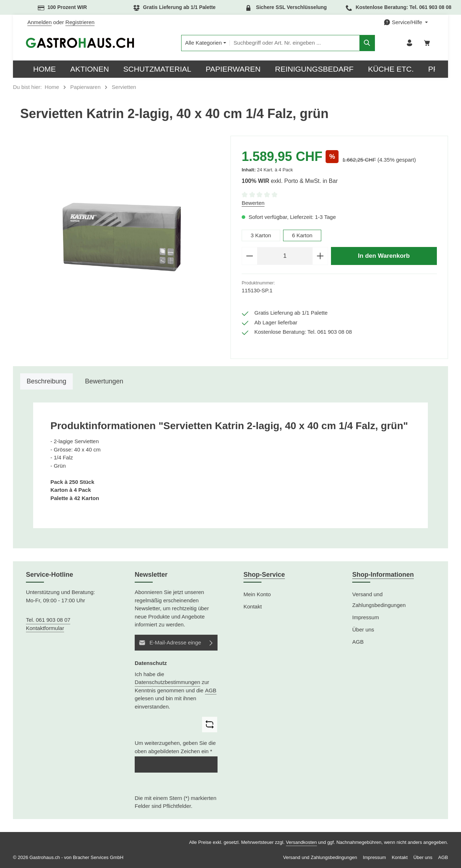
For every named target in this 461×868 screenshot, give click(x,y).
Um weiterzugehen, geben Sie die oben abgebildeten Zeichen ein (175, 747)
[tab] (46, 381)
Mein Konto (257, 594)
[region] (122, 237)
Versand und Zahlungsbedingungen (379, 600)
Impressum (366, 617)
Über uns (363, 629)
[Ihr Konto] (410, 43)
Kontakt (253, 606)
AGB (211, 690)
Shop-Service (264, 575)
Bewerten (253, 203)
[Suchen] (367, 43)
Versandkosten (301, 842)
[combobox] (294, 43)
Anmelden (40, 22)
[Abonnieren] (211, 643)
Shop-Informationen (383, 575)
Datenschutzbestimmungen (167, 682)
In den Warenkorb (384, 256)
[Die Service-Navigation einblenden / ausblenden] (406, 23)
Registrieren (80, 22)
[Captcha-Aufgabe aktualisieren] (210, 725)
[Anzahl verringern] (249, 256)
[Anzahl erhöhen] (320, 256)
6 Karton (302, 235)
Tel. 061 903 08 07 (48, 620)
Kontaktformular (45, 628)
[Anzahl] (285, 256)
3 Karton (261, 235)
